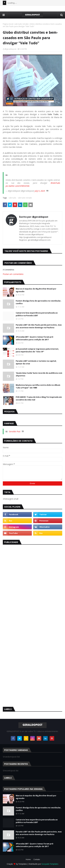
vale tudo (12, 198)
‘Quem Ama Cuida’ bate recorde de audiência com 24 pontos (39, 374)
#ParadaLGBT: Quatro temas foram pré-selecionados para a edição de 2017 (35, 338)
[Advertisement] (24, 590)
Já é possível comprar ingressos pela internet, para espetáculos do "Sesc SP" (37, 350)
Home (28, 859)
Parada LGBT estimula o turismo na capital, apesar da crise (36, 362)
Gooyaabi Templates (50, 864)
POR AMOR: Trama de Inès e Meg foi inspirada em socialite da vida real (39, 398)
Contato (37, 859)
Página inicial (8, 24)
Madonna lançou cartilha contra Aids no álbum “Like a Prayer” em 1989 (38, 386)
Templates (23, 864)
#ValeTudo (55, 183)
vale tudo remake (21, 24)
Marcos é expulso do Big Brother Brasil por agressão (36, 290)
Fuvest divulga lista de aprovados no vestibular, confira (38, 302)
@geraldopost (11, 49)
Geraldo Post (15, 431)
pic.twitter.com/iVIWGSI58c (18, 186)
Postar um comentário (13, 274)
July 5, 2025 (40, 191)
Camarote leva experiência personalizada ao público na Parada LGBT (37, 314)
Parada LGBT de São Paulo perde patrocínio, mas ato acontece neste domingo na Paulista (39, 326)
